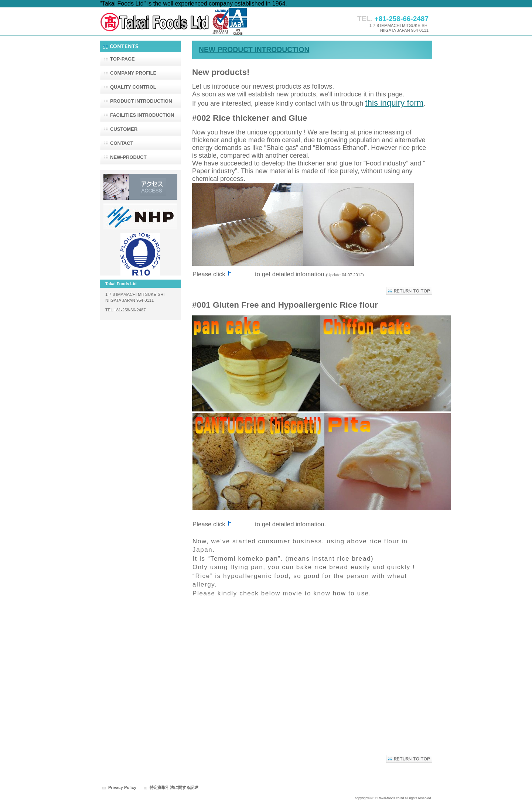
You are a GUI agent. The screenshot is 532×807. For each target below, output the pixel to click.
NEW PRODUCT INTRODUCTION (254, 50)
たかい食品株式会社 (174, 21)
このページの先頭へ (409, 291)
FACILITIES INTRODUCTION (142, 115)
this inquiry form (394, 103)
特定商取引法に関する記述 (174, 787)
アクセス (140, 187)
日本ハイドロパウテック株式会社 (140, 216)
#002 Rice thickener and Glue (250, 118)
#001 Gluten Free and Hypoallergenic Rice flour (285, 305)
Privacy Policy (122, 787)
